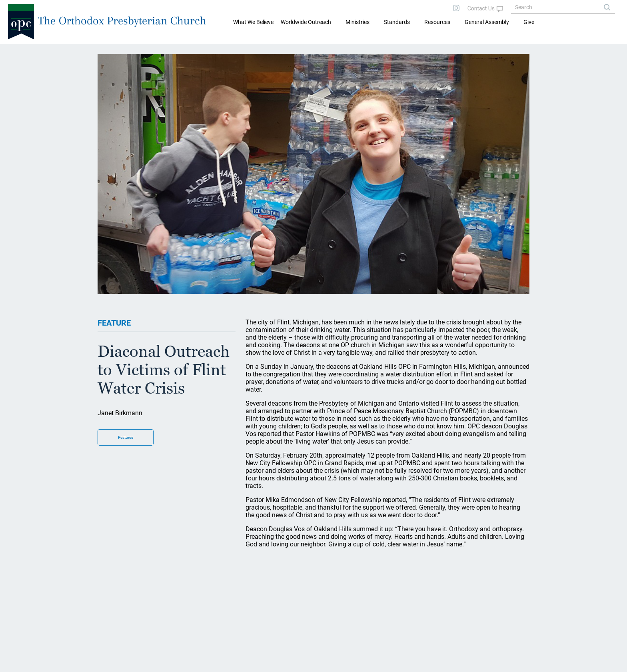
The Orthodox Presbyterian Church (122, 21)
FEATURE (114, 323)
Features (126, 437)
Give (529, 22)
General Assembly (487, 22)
